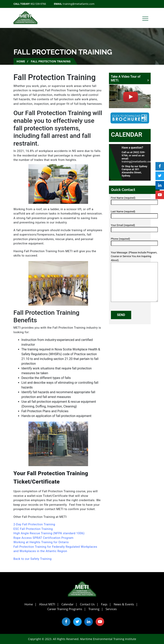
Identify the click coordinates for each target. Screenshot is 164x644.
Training (94, 609)
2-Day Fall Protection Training (35, 524)
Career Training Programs (65, 609)
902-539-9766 (38, 4)
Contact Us (87, 604)
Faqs (104, 604)
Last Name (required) (134, 214)
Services (111, 609)
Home (21, 61)
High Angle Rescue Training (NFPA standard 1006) (49, 533)
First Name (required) (134, 200)
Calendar (127, 135)
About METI (47, 604)
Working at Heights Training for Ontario (41, 542)
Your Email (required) (134, 227)
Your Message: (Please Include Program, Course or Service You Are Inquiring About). (134, 277)
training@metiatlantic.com (79, 4)
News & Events (124, 604)
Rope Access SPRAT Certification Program (44, 538)
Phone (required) (134, 241)
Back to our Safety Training (33, 559)
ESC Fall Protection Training (33, 529)
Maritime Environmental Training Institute (108, 639)
